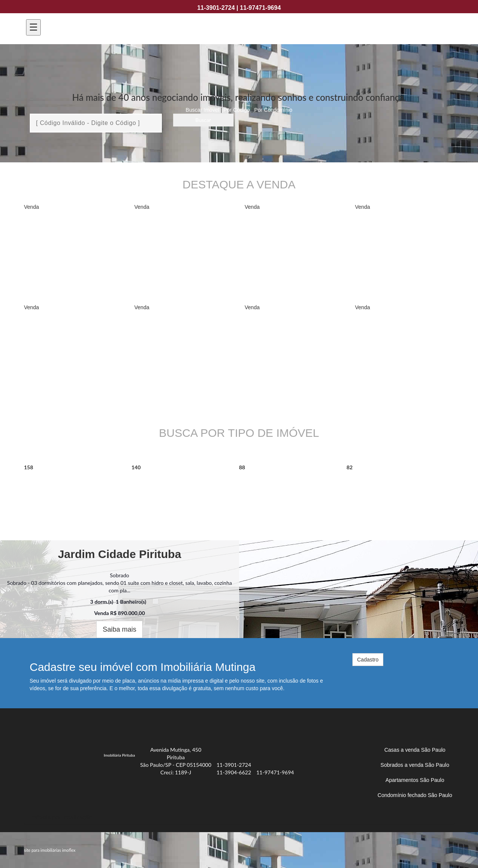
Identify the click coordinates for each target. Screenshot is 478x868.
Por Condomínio (273, 110)
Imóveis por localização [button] (61, 817)
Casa (252, 485)
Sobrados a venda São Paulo (415, 765)
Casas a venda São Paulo (415, 750)
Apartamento (57, 485)
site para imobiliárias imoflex (50, 850)
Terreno (366, 485)
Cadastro (368, 660)
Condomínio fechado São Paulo (415, 795)
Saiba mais (119, 629)
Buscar (203, 120)
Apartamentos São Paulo (415, 780)
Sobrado (153, 485)
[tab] (239, 817)
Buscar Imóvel (202, 110)
